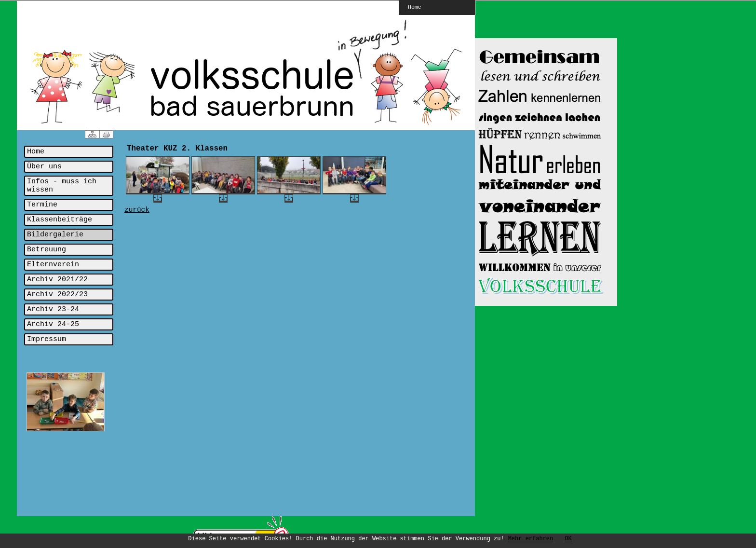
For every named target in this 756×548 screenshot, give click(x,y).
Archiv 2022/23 (57, 295)
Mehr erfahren (531, 539)
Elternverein (53, 265)
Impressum (47, 339)
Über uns (44, 167)
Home (415, 7)
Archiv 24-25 (53, 324)
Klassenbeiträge (60, 220)
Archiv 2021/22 (57, 280)
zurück (137, 210)
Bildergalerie (55, 235)
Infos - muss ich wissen (62, 186)
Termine (42, 205)
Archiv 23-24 (53, 309)
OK (568, 539)
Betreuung (47, 250)
